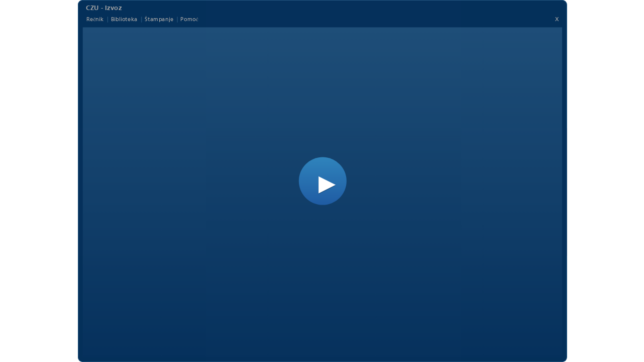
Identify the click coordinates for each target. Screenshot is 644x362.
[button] (322, 181)
